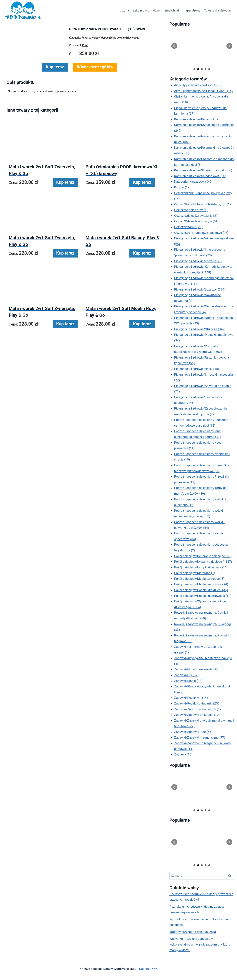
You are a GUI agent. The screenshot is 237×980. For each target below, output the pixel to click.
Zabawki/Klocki (188, 681)
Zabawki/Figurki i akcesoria (196, 669)
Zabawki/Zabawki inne (193, 732)
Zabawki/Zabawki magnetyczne (200, 738)
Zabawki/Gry (186, 675)
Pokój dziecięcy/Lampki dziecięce (202, 567)
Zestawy (183, 754)
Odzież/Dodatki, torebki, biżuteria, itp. (203, 204)
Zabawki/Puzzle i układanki (197, 703)
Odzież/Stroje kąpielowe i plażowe (201, 233)
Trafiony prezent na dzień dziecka (193, 932)
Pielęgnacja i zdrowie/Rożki (197, 369)
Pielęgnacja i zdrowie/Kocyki (198, 261)
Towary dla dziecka (217, 10)
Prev (174, 46)
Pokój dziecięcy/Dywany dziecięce (203, 562)
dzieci (157, 10)
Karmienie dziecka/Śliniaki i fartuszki (203, 170)
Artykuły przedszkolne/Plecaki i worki (203, 91)
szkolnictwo (141, 10)
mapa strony (191, 10)
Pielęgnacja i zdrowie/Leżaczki (200, 289)
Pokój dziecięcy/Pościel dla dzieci (201, 590)
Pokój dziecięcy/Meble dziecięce (199, 579)
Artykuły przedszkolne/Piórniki (198, 85)
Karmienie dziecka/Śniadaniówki (200, 176)
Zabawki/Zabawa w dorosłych (198, 709)
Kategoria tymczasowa (193, 182)
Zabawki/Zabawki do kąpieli (197, 715)
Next (229, 46)
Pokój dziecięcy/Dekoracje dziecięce (203, 556)
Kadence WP (148, 969)
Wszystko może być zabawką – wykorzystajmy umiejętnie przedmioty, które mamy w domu (200, 944)
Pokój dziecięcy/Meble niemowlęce (201, 584)
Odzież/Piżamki (188, 227)
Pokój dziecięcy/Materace (195, 573)
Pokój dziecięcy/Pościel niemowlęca (203, 596)
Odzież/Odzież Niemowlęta (196, 221)
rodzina (124, 10)
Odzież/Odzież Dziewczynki (196, 216)
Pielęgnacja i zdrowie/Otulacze (200, 329)
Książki (182, 187)
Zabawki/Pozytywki (191, 698)
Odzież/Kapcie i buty (191, 210)
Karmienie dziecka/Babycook (197, 119)
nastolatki (172, 10)
